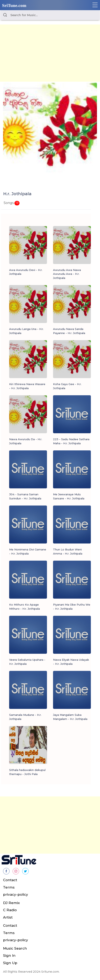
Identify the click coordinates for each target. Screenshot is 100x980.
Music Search (15, 948)
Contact (10, 880)
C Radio (10, 910)
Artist (8, 917)
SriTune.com (14, 5)
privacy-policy (16, 894)
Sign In (9, 955)
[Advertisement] (50, 53)
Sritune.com (50, 972)
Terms (9, 887)
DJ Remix (11, 903)
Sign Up (10, 963)
